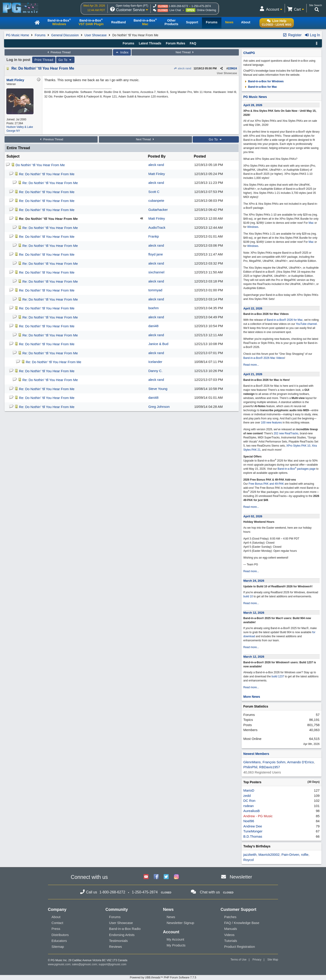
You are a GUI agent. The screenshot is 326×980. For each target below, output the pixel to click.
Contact (58, 923)
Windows (253, 227)
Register (292, 35)
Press (56, 929)
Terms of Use (239, 960)
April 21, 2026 (253, 374)
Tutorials (231, 941)
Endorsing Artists (122, 935)
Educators (59, 941)
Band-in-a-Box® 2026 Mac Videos (264, 358)
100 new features (271, 423)
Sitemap (58, 947)
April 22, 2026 (253, 308)
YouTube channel (306, 324)
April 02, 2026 (253, 516)
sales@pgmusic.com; (85, 964)
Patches (230, 917)
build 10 (248, 596)
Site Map (273, 960)
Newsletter (241, 877)
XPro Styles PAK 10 (298, 446)
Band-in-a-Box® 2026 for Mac (285, 320)
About (56, 917)
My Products (176, 945)
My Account (175, 939)
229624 (233, 68)
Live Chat (175, 10)
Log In (312, 35)
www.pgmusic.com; (60, 964)
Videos (229, 935)
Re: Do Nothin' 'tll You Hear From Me (43, 68)
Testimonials (119, 941)
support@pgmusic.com (112, 964)
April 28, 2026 (253, 105)
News (171, 917)
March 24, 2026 (254, 581)
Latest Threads (150, 43)
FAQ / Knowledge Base (242, 923)
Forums (40, 35)
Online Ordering (207, 10)
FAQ (193, 43)
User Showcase (96, 35)
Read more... (251, 365)
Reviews (116, 947)
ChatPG (249, 53)
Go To (65, 60)
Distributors (60, 935)
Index (122, 52)
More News (252, 697)
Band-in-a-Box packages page (297, 469)
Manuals (231, 929)
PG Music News (255, 97)
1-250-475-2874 (201, 6)
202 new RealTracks (286, 433)
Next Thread (185, 52)
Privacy (257, 960)
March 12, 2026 (254, 613)
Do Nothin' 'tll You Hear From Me (40, 165)
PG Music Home (17, 35)
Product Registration (240, 947)
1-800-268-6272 (178, 6)
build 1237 (278, 676)
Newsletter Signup (180, 923)
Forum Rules (175, 43)
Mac (311, 223)
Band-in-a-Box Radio (125, 929)
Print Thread (44, 60)
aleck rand (182, 68)
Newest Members (256, 754)
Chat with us (210, 892)
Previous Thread (58, 52)
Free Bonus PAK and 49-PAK (266, 484)
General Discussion (65, 35)
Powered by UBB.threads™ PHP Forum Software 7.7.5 (163, 978)
